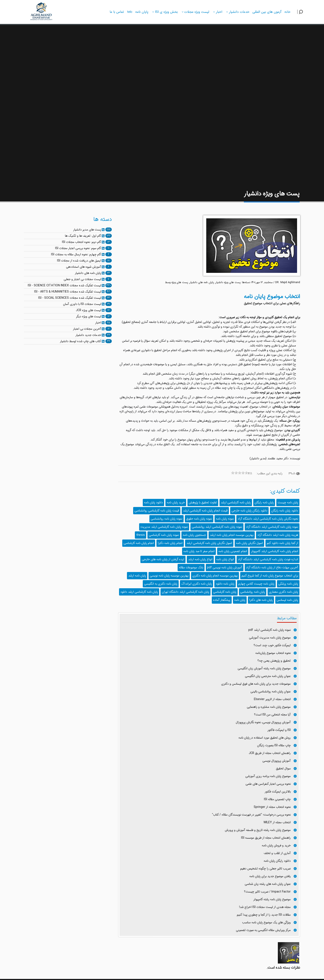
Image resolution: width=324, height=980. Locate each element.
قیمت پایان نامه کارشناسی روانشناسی (157, 511)
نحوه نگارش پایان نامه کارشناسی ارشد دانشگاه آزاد (268, 519)
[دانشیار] (41, 11)
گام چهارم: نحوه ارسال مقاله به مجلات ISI (76, 254)
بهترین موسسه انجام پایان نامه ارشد (232, 535)
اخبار (98, 323)
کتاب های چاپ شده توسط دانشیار (80, 341)
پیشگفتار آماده (222, 600)
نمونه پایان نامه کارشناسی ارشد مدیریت (164, 527)
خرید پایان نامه (176, 503)
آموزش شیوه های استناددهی (84, 267)
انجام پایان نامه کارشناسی (139, 543)
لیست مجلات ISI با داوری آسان (82, 304)
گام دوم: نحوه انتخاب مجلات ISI (82, 242)
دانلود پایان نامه (153, 503)
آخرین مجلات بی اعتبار (87, 329)
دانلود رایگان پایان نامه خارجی (249, 511)
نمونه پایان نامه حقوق (199, 519)
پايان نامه (240, 600)
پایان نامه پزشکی (288, 584)
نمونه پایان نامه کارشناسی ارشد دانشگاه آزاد (272, 527)
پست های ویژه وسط (177, 282)
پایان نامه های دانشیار (202, 282)
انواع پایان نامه (225, 559)
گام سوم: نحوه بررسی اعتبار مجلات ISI (78, 248)
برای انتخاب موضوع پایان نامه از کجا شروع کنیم (270, 576)
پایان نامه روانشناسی (253, 592)
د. (256, 416)
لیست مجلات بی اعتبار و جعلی (82, 279)
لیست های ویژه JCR (88, 310)
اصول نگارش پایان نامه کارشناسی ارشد (209, 543)
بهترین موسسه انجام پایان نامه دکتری (215, 576)
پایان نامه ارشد (137, 576)
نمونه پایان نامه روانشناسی (166, 519)
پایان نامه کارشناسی (225, 592)
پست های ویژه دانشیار (228, 282)
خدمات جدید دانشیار (88, 335)
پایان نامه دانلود (225, 584)
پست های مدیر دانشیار (87, 230)
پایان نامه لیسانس (287, 600)
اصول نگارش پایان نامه (249, 543)
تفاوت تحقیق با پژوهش (203, 503)
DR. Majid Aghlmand (288, 282)
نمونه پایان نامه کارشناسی (164, 535)
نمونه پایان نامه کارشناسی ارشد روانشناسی (217, 527)
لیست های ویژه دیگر (88, 316)
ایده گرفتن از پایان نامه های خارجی (163, 559)
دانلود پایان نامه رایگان (285, 511)
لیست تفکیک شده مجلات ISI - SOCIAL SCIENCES (70, 298)
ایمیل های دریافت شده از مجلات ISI (79, 261)
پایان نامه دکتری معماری (283, 592)
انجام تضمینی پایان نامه (233, 551)
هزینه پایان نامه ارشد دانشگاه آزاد (278, 535)
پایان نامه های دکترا (261, 600)
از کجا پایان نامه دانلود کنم (282, 543)
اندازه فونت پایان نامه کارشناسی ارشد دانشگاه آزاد (268, 559)
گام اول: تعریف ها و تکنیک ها (83, 236)
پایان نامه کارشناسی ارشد (236, 503)
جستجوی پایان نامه (194, 535)
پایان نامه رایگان (264, 503)
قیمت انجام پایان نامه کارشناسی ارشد (205, 511)
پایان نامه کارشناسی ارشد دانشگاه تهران (186, 592)
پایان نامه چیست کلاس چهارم (256, 584)
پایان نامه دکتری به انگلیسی (161, 584)
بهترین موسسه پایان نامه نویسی (169, 576)
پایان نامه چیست (288, 503)
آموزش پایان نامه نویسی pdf (225, 568)
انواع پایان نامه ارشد (200, 559)
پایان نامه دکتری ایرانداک (197, 584)
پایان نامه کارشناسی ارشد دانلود (139, 592)
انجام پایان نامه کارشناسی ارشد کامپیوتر (275, 551)
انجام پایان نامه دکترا (170, 543)
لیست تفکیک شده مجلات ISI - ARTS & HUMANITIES (68, 292)
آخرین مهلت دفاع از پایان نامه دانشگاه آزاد (272, 568)
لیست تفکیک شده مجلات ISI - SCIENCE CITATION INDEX (64, 285)
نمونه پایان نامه (225, 519)
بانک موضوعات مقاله (191, 568)
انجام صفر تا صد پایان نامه (199, 551)
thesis (141, 535)
